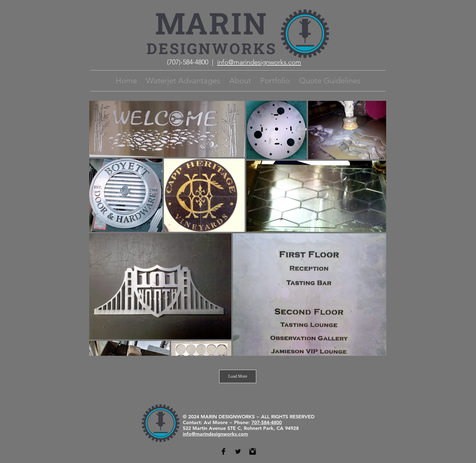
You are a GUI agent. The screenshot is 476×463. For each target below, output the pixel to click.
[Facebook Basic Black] (223, 451)
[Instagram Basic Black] (253, 451)
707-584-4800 (267, 422)
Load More (238, 376)
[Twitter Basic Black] (238, 451)
